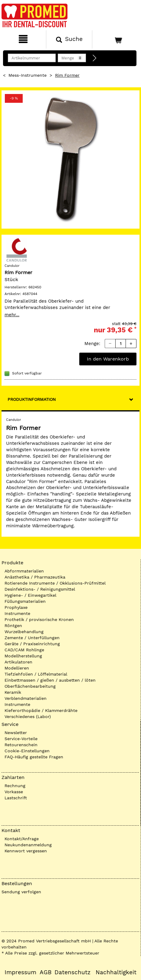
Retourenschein (21, 745)
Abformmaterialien (24, 571)
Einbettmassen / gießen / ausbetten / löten (50, 680)
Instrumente (17, 613)
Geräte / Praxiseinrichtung (32, 644)
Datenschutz (72, 972)
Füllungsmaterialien (25, 601)
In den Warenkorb (108, 359)
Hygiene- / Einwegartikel (30, 595)
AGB (46, 972)
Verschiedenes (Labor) (28, 717)
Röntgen (13, 626)
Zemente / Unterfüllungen (32, 638)
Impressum (20, 972)
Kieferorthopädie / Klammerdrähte (41, 710)
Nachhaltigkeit (116, 972)
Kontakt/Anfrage (22, 839)
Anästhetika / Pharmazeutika (35, 577)
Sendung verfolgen (21, 892)
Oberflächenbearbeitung (30, 686)
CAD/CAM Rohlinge (24, 650)
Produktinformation (32, 399)
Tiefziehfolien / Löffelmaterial (36, 674)
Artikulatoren (18, 662)
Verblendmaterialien (26, 698)
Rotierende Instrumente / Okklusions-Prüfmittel (55, 583)
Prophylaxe (16, 607)
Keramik (13, 692)
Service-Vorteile (21, 739)
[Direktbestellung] (95, 58)
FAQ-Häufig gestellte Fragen (34, 757)
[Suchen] (69, 39)
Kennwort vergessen (26, 851)
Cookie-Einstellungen (27, 751)
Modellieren (17, 668)
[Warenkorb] (116, 39)
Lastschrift (16, 798)
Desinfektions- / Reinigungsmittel (40, 589)
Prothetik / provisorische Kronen (39, 619)
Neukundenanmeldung (28, 845)
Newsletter (16, 733)
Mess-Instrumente (28, 75)
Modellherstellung (23, 656)
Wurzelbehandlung (24, 632)
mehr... (12, 315)
